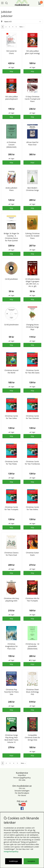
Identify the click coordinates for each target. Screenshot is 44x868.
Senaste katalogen (22, 791)
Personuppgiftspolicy (22, 778)
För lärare (22, 795)
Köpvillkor (22, 775)
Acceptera (31, 861)
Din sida (22, 780)
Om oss (22, 788)
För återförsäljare (22, 793)
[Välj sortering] (23, 22)
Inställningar (13, 861)
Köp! (32, 664)
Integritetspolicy (11, 851)
